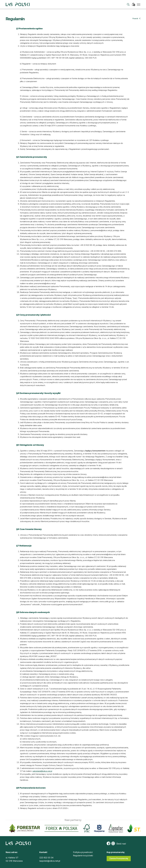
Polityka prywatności (83, 852)
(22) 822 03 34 (46, 858)
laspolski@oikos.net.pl (50, 861)
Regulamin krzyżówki (83, 856)
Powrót (136, 18)
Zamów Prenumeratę (119, 858)
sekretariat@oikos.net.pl (42, 771)
